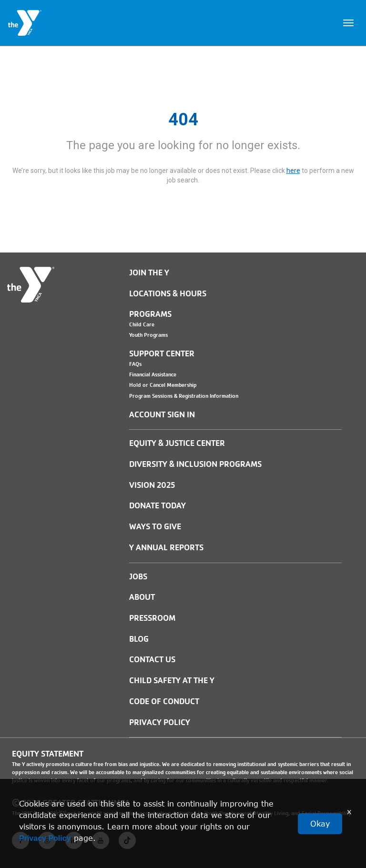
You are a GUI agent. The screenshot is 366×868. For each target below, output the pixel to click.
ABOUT (142, 597)
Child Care (142, 324)
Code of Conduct (164, 701)
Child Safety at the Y (172, 681)
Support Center (162, 354)
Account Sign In (162, 415)
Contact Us (152, 660)
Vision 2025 (152, 485)
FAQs (135, 364)
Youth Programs (148, 335)
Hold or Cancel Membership (163, 385)
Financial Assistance (153, 374)
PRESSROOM (152, 618)
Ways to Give (155, 527)
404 (183, 120)
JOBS (138, 577)
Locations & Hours (168, 294)
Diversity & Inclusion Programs (195, 464)
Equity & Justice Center (177, 443)
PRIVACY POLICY (160, 722)
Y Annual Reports (166, 548)
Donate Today (158, 506)
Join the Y (149, 273)
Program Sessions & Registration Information (184, 396)
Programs (150, 314)
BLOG (139, 639)
